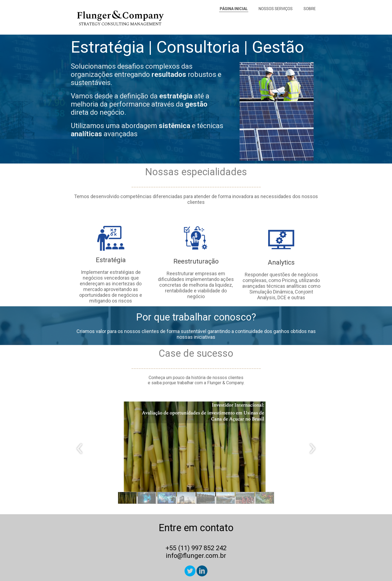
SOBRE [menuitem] (310, 9)
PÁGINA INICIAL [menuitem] (234, 9)
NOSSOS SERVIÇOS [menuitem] (276, 9)
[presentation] (80, 449)
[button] (127, 498)
